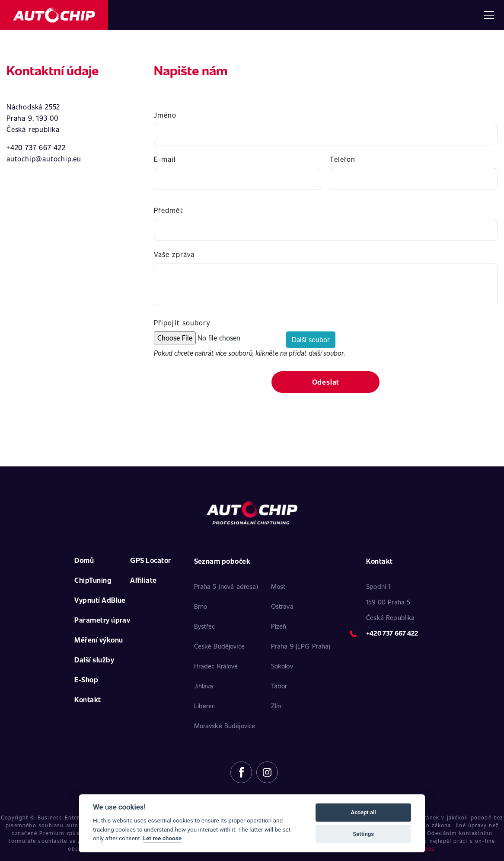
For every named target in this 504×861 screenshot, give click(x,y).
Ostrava (282, 606)
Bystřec (205, 626)
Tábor (279, 686)
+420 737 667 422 (392, 633)
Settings (363, 834)
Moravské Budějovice (225, 726)
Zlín (276, 706)
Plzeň (279, 626)
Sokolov (282, 666)
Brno (201, 606)
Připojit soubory (182, 323)
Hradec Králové (216, 666)
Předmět (169, 210)
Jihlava (204, 686)
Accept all (363, 812)
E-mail (165, 159)
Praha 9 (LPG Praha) (301, 646)
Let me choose (162, 838)
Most (278, 586)
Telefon (343, 159)
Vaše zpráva (174, 254)
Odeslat (326, 382)
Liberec (205, 706)
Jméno (165, 115)
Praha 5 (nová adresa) (226, 586)
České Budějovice (219, 646)
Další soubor (311, 339)
